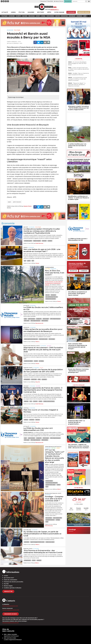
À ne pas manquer (79, 385)
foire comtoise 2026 (57, 518)
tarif (33, 261)
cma (31, 401)
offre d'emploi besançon (55, 319)
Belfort (26, 227)
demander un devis (11, 614)
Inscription (73, 271)
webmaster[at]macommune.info (11, 623)
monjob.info (39, 319)
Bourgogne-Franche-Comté (32, 346)
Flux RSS (6, 584)
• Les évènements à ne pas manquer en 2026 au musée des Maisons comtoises (78, 79)
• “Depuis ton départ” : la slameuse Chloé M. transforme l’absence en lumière (77, 85)
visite (47, 522)
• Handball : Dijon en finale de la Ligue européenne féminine (78, 74)
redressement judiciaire (51, 299)
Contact (6, 576)
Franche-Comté (28, 368)
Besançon (26, 327)
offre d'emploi (46, 319)
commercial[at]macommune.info (11, 610)
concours (35, 401)
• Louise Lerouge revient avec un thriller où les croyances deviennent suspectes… (79, 69)
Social (41, 368)
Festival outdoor (49, 481)
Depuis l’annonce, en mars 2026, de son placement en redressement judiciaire (54, 283)
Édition (48, 9)
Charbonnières (49, 267)
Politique (17, 30)
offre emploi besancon (35, 321)
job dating (41, 361)
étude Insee (34, 379)
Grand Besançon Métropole (53, 447)
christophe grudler (28, 241)
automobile (27, 542)
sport (47, 487)
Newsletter (8, 591)
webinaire (39, 560)
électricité (44, 241)
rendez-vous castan (50, 542)
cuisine (40, 401)
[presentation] (68, 394)
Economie (10, 30)
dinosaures (53, 295)
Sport (58, 448)
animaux (26, 420)
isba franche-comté (43, 339)
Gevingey (26, 386)
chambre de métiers (28, 361)
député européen (37, 241)
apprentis (26, 401)
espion (9, 202)
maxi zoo (38, 420)
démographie (27, 379)
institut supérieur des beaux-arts (31, 339)
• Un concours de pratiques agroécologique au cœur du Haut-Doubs (77, 63)
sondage (58, 520)
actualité (26, 306)
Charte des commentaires (11, 580)
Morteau (26, 408)
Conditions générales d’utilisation (13, 588)
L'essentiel (79, 59)
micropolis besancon (50, 520)
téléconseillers (45, 321)
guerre (29, 261)
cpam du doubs (31, 319)
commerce (32, 420)
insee (39, 379)
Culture (47, 269)
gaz (25, 261)
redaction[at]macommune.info (10, 606)
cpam (25, 319)
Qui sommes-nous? (9, 578)
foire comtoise (49, 518)
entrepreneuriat (27, 560)
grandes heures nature (50, 485)
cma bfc (36, 361)
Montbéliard (27, 530)
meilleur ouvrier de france (49, 401)
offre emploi (27, 321)
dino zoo (48, 295)
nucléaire (50, 241)
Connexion (84, 271)
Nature (54, 448)
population (44, 379)
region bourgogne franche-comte (37, 542)
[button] (86, 1)
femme (34, 560)
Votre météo (79, 488)
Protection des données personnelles (14, 582)
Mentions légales (8, 586)
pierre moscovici (17, 202)
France (26, 247)
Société (49, 346)
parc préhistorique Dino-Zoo (52, 297)
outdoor (59, 485)
